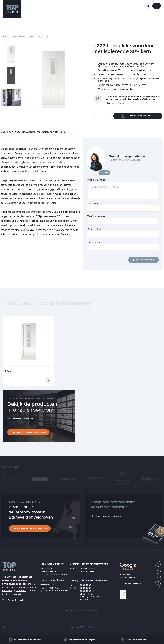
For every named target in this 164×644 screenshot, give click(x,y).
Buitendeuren (18, 37)
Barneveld (7, 592)
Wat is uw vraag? (97, 180)
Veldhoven (21, 592)
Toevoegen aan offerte (139, 116)
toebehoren (29, 585)
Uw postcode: (95, 242)
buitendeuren (9, 585)
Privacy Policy (94, 611)
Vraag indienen (145, 260)
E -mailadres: (95, 229)
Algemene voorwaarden (75, 611)
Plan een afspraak (116, 103)
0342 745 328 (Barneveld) (54, 575)
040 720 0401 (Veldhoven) (54, 591)
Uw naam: (93, 203)
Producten (35, 37)
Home (4, 37)
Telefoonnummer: (97, 216)
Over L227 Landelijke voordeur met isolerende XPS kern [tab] (33, 132)
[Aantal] (103, 116)
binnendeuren (21, 581)
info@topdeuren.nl (12, 601)
